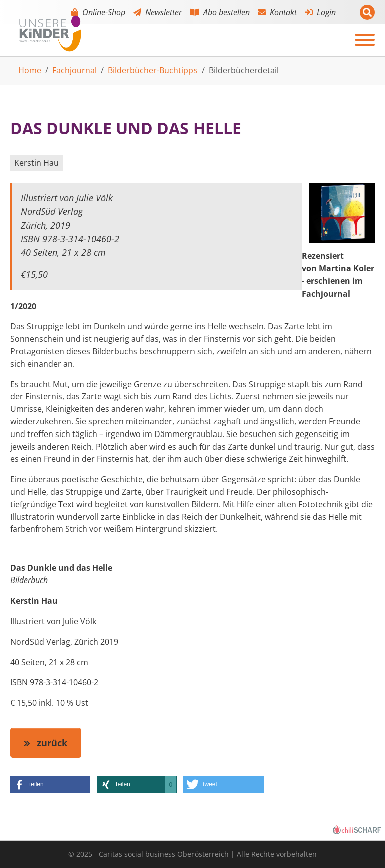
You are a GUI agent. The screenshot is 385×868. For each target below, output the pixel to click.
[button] (50, 784)
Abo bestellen (226, 12)
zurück (51, 743)
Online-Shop (104, 12)
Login (326, 12)
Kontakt (283, 12)
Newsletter (164, 12)
